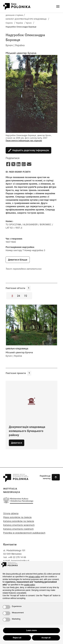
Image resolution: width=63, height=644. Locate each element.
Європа (9, 23)
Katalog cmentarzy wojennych (19, 525)
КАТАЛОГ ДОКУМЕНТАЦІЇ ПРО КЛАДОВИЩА (26, 19)
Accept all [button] (46, 638)
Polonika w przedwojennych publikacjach (24, 533)
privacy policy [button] (34, 577)
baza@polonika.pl (20, 561)
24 (19, 296)
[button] (47, 477)
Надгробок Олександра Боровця (21, 27)
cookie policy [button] (29, 585)
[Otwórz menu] (58, 6)
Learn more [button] (31, 630)
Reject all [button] (17, 638)
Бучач (29, 23)
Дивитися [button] (17, 443)
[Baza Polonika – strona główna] (16, 480)
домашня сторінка (14, 15)
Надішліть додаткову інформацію (28, 150)
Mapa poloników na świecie (17, 517)
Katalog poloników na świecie (19, 521)
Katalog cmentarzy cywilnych (18, 529)
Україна (19, 23)
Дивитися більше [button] (18, 260)
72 (26, 296)
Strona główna (11, 513)
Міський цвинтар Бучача (21, 53)
